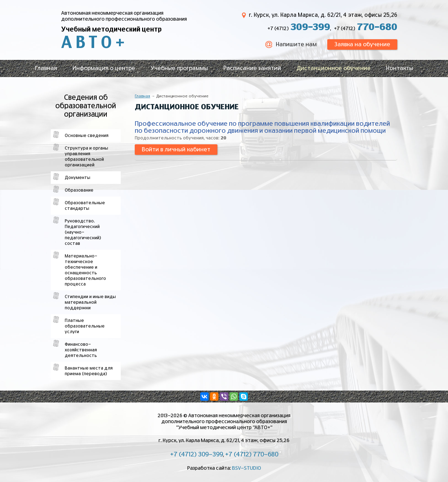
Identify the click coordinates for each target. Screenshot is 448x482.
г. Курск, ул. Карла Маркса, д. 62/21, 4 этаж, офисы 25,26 (323, 15)
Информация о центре (104, 68)
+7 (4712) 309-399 (197, 455)
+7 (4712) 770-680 (252, 455)
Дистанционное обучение (334, 68)
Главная (46, 68)
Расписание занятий (252, 68)
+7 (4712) (299, 29)
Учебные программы (179, 68)
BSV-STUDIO (247, 468)
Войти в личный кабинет (176, 150)
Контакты (400, 68)
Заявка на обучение (362, 44)
